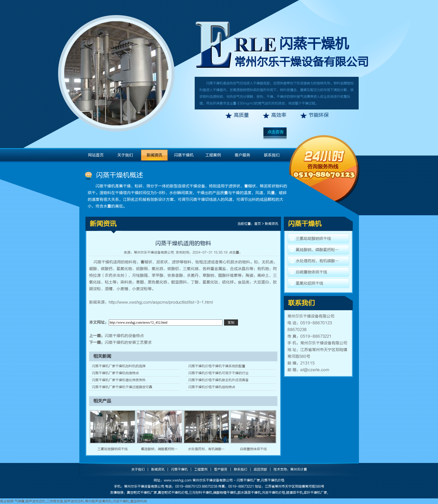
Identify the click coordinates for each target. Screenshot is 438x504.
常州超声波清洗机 (98, 501)
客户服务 (242, 155)
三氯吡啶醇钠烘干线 (113, 449)
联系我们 (272, 155)
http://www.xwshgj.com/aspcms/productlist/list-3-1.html (161, 302)
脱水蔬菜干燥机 (249, 493)
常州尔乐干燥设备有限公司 (154, 252)
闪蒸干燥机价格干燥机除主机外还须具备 (218, 380)
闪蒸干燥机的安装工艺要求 (128, 342)
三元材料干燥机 (201, 493)
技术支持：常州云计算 (290, 469)
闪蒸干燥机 (314, 44)
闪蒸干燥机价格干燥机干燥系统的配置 (217, 366)
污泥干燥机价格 (273, 493)
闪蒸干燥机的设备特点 (124, 336)
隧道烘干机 (294, 493)
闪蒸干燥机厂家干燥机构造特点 (115, 373)
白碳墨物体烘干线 (253, 449)
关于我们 (125, 155)
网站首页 (96, 155)
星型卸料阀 (139, 501)
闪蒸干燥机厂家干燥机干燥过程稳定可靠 (122, 387)
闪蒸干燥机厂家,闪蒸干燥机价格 (260, 480)
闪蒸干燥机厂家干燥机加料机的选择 (119, 366)
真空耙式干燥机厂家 (142, 493)
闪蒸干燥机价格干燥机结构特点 (212, 387)
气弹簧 (20, 501)
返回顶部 (260, 469)
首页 (258, 224)
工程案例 (213, 155)
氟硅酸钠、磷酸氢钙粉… (160, 449)
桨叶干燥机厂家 (315, 493)
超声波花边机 (35, 501)
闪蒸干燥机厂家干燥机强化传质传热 (119, 380)
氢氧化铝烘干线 (310, 283)
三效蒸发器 (55, 501)
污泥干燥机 (121, 501)
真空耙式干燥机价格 (173, 493)
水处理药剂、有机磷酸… (206, 449)
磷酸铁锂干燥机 (225, 493)
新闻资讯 (154, 155)
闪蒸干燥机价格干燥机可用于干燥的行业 (218, 373)
